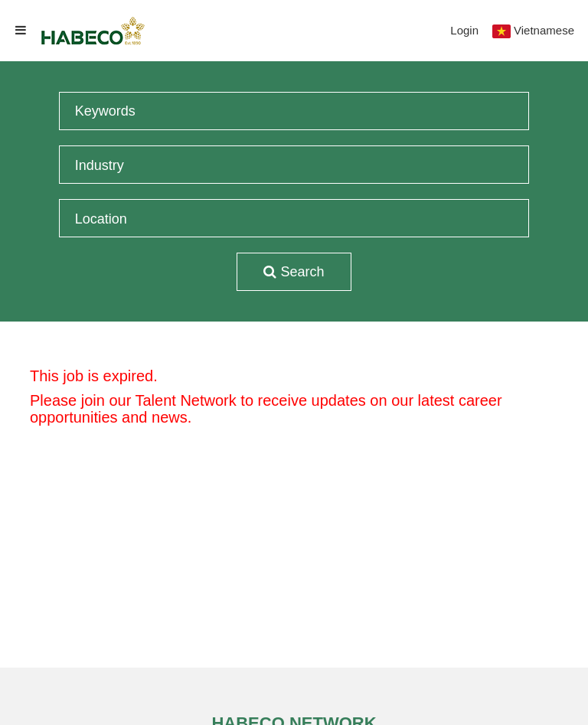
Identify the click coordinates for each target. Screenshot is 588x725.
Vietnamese (544, 30)
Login (464, 30)
